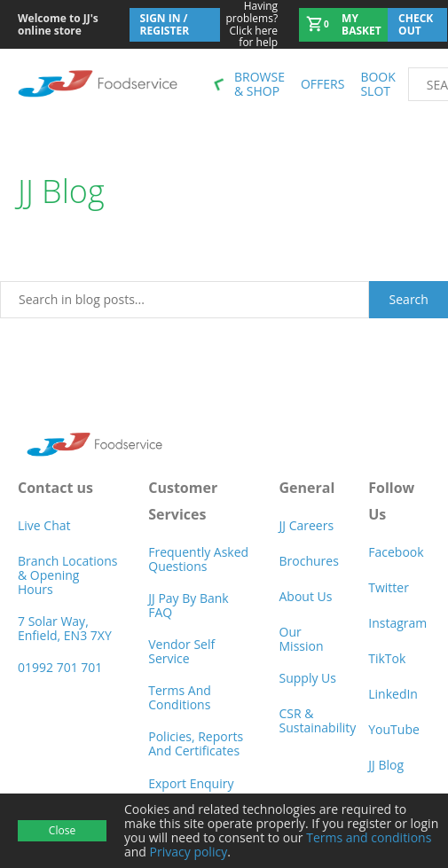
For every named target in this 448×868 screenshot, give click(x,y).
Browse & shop (259, 84)
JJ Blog (386, 765)
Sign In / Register (165, 24)
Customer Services (183, 501)
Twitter (389, 587)
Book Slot (377, 84)
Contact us (55, 488)
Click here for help (249, 24)
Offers (322, 84)
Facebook (396, 552)
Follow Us (391, 501)
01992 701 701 (60, 667)
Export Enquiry (191, 783)
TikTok (387, 658)
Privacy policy (189, 852)
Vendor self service (181, 651)
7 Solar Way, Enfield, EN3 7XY (65, 628)
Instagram (397, 623)
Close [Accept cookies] (62, 830)
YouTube (394, 729)
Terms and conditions (369, 837)
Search (409, 299)
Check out (416, 24)
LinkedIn (393, 694)
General (307, 488)
